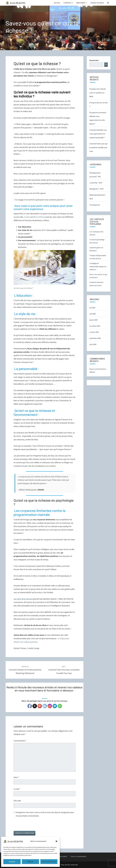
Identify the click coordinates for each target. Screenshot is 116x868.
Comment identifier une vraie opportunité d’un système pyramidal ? (98, 134)
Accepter (12, 862)
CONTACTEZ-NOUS (97, 3)
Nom (16, 777)
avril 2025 (93, 314)
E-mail (17, 789)
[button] (56, 841)
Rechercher (94, 60)
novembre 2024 (95, 326)
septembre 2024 (95, 338)
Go (106, 65)
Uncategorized (95, 205)
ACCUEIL (57, 3)
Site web (17, 801)
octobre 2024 (94, 332)
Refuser (30, 862)
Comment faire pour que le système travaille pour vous (64, 670)
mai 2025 (92, 308)
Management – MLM (96, 189)
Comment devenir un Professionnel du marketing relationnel (25, 670)
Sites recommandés (79, 856)
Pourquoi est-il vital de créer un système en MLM (98, 93)
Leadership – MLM (96, 183)
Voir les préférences (49, 862)
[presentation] (31, 825)
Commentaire (20, 741)
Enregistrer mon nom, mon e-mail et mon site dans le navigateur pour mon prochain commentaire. (45, 814)
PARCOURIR (81, 3)
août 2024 (93, 344)
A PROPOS (67, 3)
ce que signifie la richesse (34, 217)
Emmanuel (29, 37)
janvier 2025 (93, 320)
